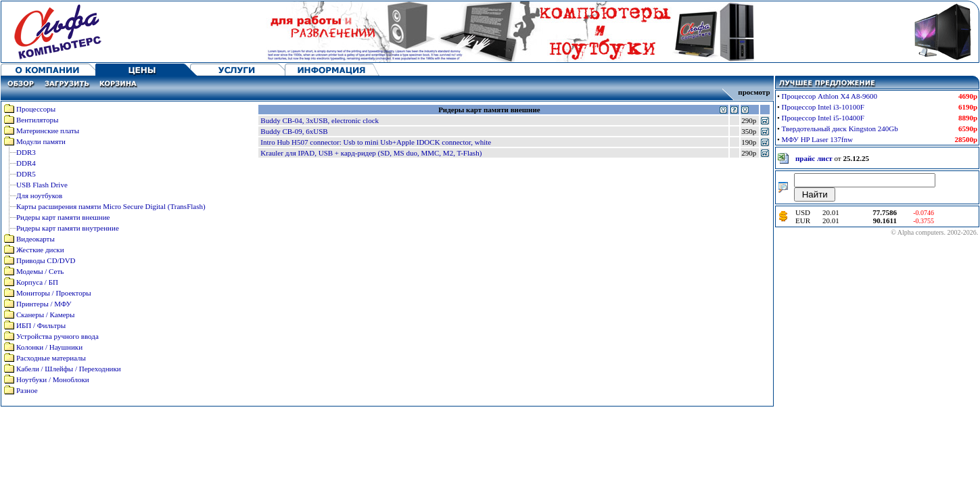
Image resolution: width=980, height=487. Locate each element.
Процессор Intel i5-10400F (823, 118)
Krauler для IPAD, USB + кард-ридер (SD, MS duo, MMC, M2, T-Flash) (371, 153)
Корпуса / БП (37, 282)
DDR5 (26, 174)
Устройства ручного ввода (57, 336)
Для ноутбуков (39, 195)
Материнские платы (48, 131)
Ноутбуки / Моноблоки (53, 379)
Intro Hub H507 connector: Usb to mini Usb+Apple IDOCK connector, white (376, 142)
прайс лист (814, 158)
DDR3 (26, 152)
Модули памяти (41, 141)
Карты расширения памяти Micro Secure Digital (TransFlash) (111, 206)
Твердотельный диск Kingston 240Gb (840, 129)
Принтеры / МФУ (44, 304)
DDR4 (26, 163)
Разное (27, 390)
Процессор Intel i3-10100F (823, 107)
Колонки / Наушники (49, 347)
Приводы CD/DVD (46, 260)
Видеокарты (36, 239)
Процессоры (36, 109)
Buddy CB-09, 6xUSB (294, 131)
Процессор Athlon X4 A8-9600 (830, 96)
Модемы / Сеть (40, 271)
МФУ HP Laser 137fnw (817, 139)
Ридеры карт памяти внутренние (68, 228)
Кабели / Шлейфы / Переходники (69, 369)
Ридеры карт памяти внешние (63, 217)
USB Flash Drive (42, 185)
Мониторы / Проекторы (54, 293)
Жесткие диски (40, 250)
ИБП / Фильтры (41, 325)
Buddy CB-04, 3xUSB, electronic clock (320, 120)
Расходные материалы (51, 358)
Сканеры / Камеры (45, 315)
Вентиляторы (37, 120)
